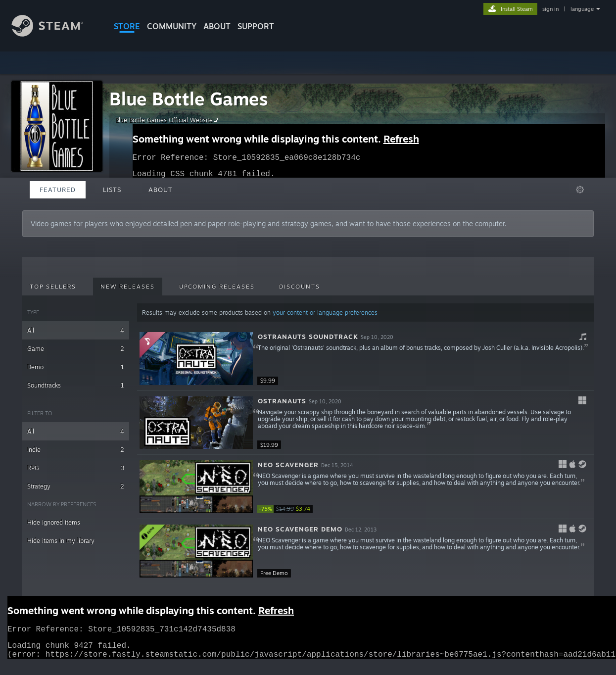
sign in (550, 9)
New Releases (128, 287)
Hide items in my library (61, 541)
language (582, 9)
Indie (76, 450)
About (217, 26)
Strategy (76, 486)
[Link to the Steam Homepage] (55, 34)
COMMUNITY (172, 26)
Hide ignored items (54, 522)
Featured (58, 190)
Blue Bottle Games (189, 99)
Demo (76, 367)
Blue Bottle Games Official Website (168, 120)
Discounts (300, 287)
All (76, 330)
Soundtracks (76, 385)
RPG (76, 468)
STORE (127, 26)
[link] (287, 509)
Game (76, 349)
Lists (112, 190)
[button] (365, 359)
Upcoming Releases (217, 287)
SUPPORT (256, 26)
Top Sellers (53, 287)
